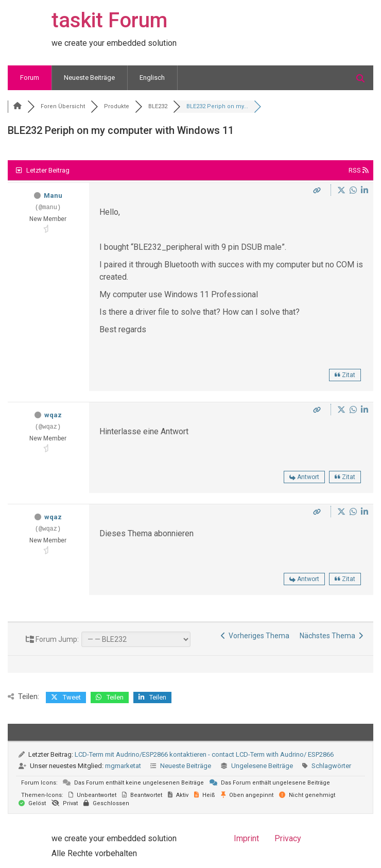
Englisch (152, 78)
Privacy (288, 838)
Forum (30, 78)
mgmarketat (123, 766)
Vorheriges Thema (255, 636)
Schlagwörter (331, 766)
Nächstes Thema (331, 636)
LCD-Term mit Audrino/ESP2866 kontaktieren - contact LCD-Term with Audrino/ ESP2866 (204, 754)
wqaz (53, 415)
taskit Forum (109, 20)
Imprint (246, 838)
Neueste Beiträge (89, 78)
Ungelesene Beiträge (262, 766)
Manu (53, 195)
